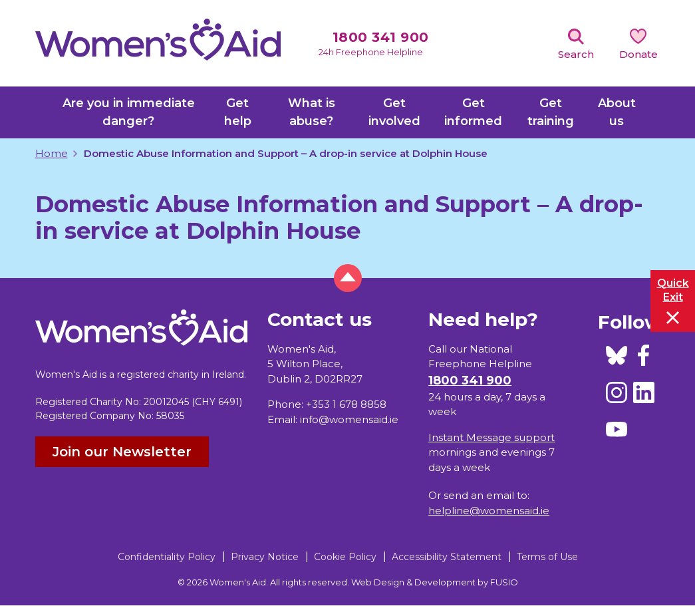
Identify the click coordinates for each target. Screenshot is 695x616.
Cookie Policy (345, 557)
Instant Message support (491, 437)
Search (576, 54)
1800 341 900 (381, 37)
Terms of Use (547, 557)
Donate (638, 54)
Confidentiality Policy (167, 557)
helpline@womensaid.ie (489, 511)
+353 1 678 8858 (346, 404)
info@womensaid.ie (349, 419)
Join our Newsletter (122, 452)
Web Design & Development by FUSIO (435, 582)
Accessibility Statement (447, 557)
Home (52, 153)
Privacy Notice (265, 557)
